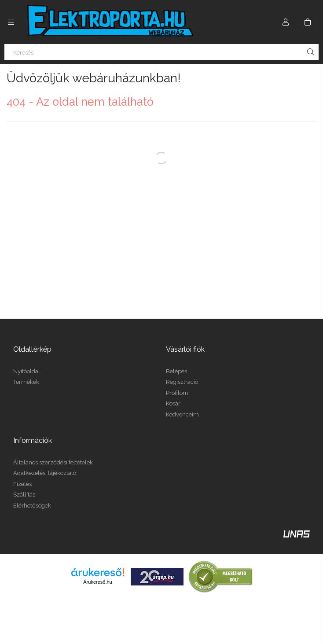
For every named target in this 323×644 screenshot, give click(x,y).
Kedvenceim (182, 414)
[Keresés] (161, 52)
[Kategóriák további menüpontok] (11, 22)
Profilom (177, 393)
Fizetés (22, 484)
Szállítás (24, 495)
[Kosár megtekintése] (308, 22)
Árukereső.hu (97, 582)
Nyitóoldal (27, 371)
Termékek (26, 382)
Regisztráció (182, 382)
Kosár (173, 403)
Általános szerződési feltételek (53, 462)
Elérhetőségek (32, 506)
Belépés (176, 371)
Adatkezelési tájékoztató (45, 473)
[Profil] (286, 22)
